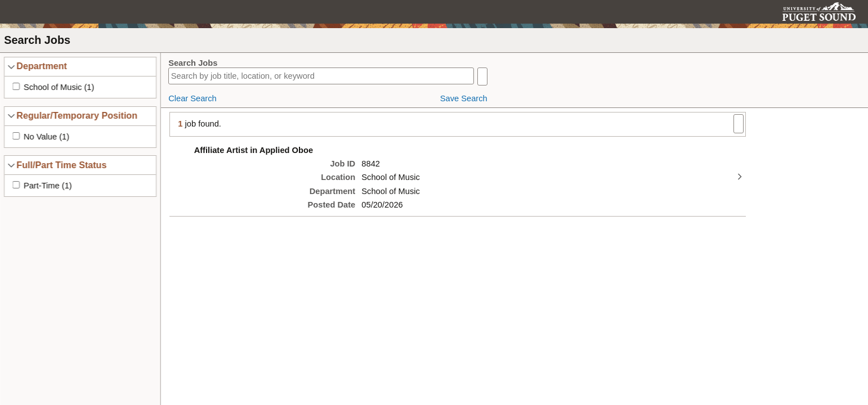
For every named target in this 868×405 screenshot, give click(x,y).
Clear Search (193, 98)
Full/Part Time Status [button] (61, 165)
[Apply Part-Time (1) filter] (16, 185)
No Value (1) (46, 137)
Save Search (464, 98)
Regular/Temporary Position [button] (77, 115)
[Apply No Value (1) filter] (16, 136)
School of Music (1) (59, 87)
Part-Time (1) (48, 186)
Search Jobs (193, 63)
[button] (849, 12)
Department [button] (42, 66)
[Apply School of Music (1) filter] (16, 86)
